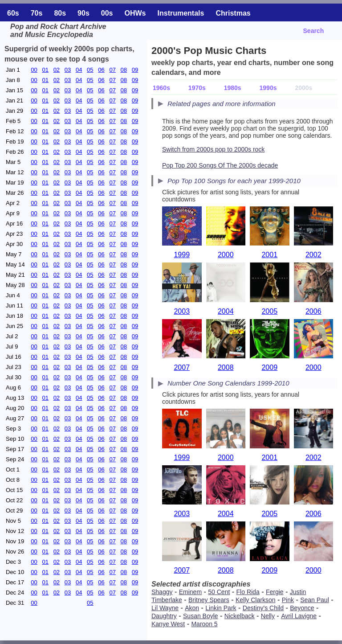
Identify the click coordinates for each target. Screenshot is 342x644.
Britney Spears (209, 600)
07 (112, 70)
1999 (182, 255)
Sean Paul (315, 600)
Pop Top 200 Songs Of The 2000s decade (220, 165)
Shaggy (162, 592)
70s (37, 13)
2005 (269, 311)
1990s (268, 88)
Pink (288, 600)
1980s (233, 88)
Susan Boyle (201, 616)
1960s (161, 88)
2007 (182, 367)
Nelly (268, 616)
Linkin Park (221, 608)
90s (83, 13)
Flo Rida (248, 592)
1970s (197, 88)
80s (60, 13)
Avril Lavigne (299, 616)
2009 (269, 367)
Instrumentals (181, 13)
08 (124, 70)
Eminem (190, 592)
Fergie (275, 592)
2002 (313, 255)
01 (45, 70)
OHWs (135, 13)
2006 (313, 311)
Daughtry (164, 616)
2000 (226, 255)
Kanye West (168, 624)
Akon (192, 608)
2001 (269, 255)
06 (101, 70)
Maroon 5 (204, 624)
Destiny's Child (263, 608)
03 (68, 70)
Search (314, 31)
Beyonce (302, 608)
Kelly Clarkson (255, 600)
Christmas (233, 13)
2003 (182, 311)
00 (34, 70)
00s (107, 13)
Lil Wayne (165, 608)
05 (90, 70)
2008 (226, 367)
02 (57, 70)
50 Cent (219, 592)
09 (135, 70)
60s (13, 13)
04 (79, 70)
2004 (226, 311)
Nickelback (240, 616)
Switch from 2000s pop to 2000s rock (213, 149)
